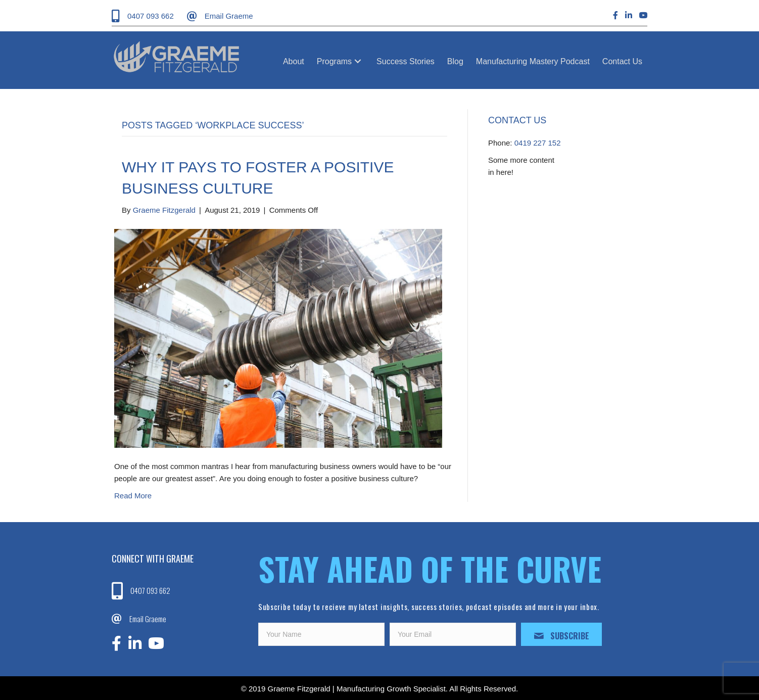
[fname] (321, 634)
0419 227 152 (538, 143)
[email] (453, 634)
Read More (133, 496)
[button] (358, 61)
